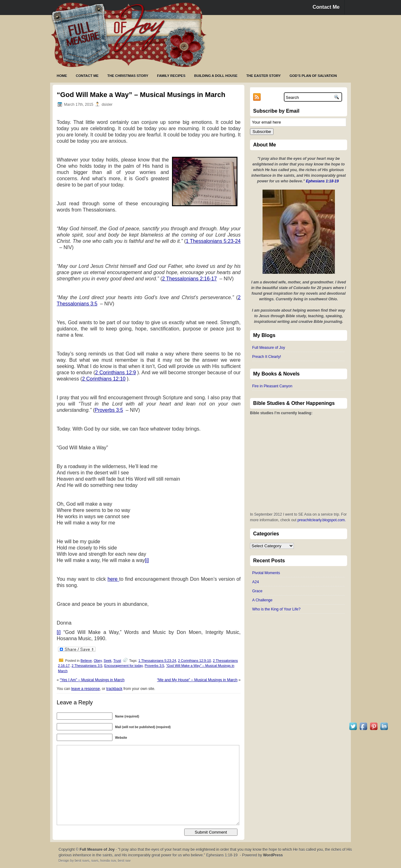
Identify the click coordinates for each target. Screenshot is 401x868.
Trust (117, 661)
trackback (114, 689)
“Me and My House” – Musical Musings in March (197, 680)
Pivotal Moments (266, 573)
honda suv (108, 860)
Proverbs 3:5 (109, 410)
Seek (108, 661)
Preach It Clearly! (267, 357)
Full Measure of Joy (269, 348)
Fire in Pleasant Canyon (272, 386)
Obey (98, 661)
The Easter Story (263, 76)
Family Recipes (171, 76)
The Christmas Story (128, 76)
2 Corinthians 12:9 (116, 373)
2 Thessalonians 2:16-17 (189, 279)
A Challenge (262, 600)
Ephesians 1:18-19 (323, 181)
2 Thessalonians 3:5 (87, 666)
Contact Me (326, 7)
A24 (255, 582)
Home (62, 76)
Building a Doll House (216, 76)
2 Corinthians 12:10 (104, 379)
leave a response (85, 689)
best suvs (82, 860)
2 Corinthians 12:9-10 (194, 661)
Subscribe (262, 132)
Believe (86, 661)
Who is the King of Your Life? (276, 609)
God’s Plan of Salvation (313, 76)
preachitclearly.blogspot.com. (322, 520)
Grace (257, 591)
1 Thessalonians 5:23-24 (213, 241)
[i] (147, 560)
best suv (124, 860)
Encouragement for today (124, 666)
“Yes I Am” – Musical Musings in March (92, 680)
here (113, 579)
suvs (95, 860)
